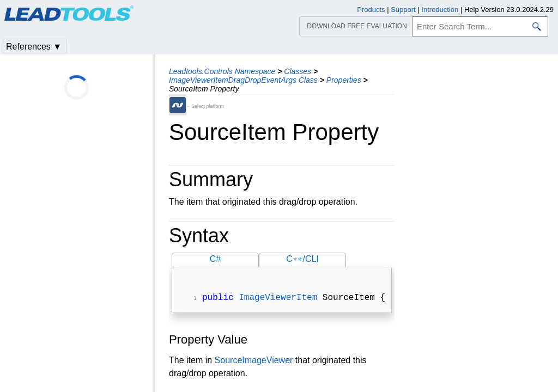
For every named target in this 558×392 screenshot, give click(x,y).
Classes (298, 71)
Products (371, 10)
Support (403, 10)
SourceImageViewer (254, 361)
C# (215, 259)
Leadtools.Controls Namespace (222, 71)
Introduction (440, 10)
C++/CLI (302, 259)
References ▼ (34, 47)
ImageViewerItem (278, 299)
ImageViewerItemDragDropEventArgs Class (243, 80)
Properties (344, 80)
